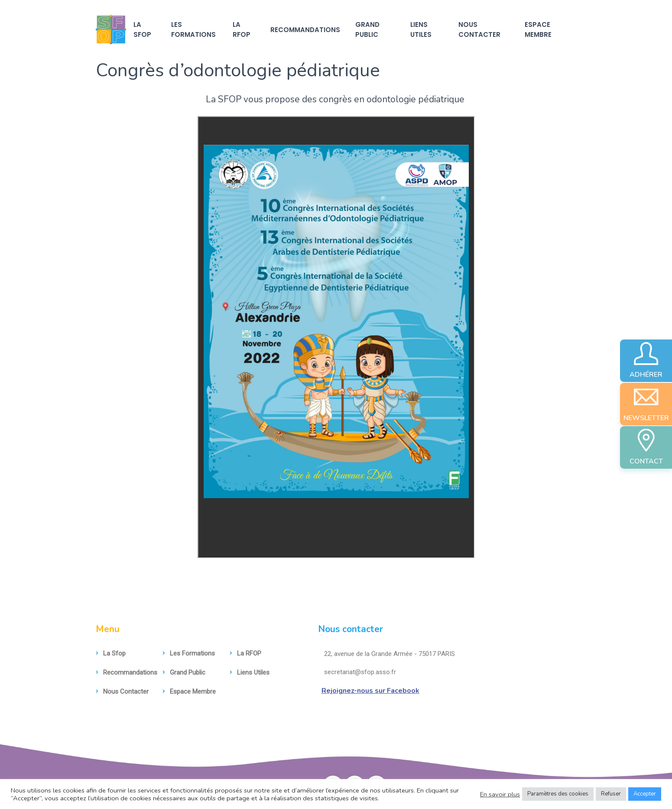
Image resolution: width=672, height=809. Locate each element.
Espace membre (538, 29)
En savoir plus (500, 794)
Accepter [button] (645, 794)
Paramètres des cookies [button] (558, 794)
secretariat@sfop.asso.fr (357, 672)
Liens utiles (421, 29)
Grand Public (367, 29)
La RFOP (242, 29)
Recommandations (305, 30)
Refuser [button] (611, 794)
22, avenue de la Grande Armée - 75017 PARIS (386, 654)
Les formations (193, 29)
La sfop (142, 29)
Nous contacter (479, 29)
